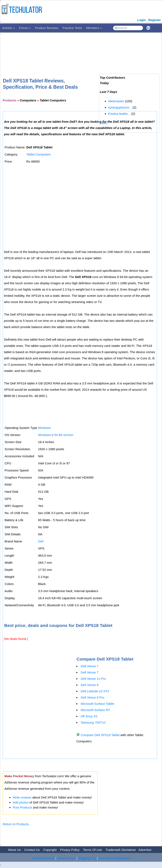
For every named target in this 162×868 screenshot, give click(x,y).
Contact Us (32, 850)
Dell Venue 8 (90, 685)
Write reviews (22, 797)
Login (141, 20)
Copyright (50, 850)
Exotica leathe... (119, 114)
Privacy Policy (70, 850)
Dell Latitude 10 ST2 (95, 691)
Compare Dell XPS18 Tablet (100, 735)
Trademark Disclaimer (121, 850)
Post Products (22, 807)
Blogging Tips (88, 858)
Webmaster (116, 101)
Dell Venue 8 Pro (92, 697)
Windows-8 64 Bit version (56, 435)
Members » (94, 28)
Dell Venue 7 (90, 666)
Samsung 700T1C (93, 722)
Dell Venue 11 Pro (93, 679)
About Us (14, 850)
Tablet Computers (39, 154)
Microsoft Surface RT (95, 710)
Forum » (25, 28)
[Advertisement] (79, 49)
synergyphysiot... (120, 107)
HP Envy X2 (89, 716)
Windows (44, 428)
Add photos (21, 802)
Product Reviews (47, 28)
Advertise (145, 850)
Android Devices (43, 858)
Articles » (9, 28)
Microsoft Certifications (114, 858)
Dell (41, 541)
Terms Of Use (93, 850)
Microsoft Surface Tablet (97, 704)
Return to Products (16, 824)
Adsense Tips (66, 858)
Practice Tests (72, 28)
